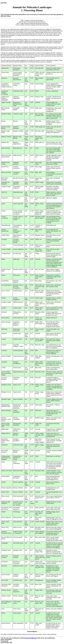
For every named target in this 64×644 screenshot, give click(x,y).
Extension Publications (31, 638)
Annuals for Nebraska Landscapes (32, 9)
